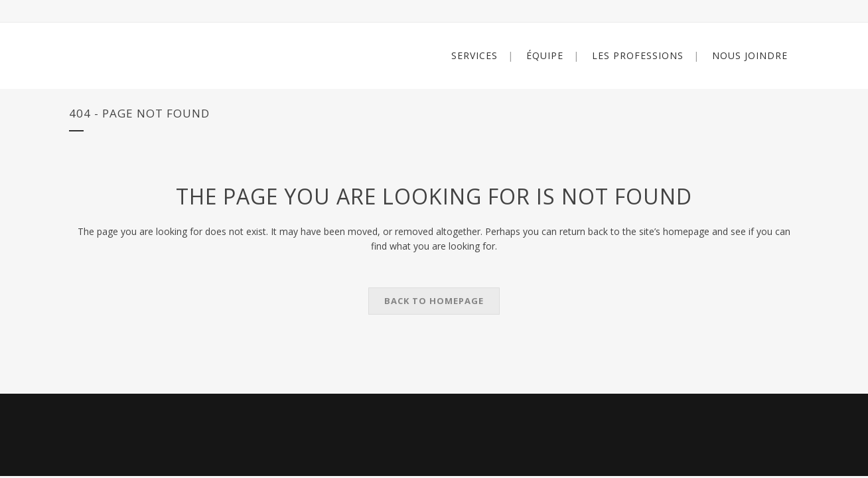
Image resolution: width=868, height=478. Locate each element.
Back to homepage (434, 301)
